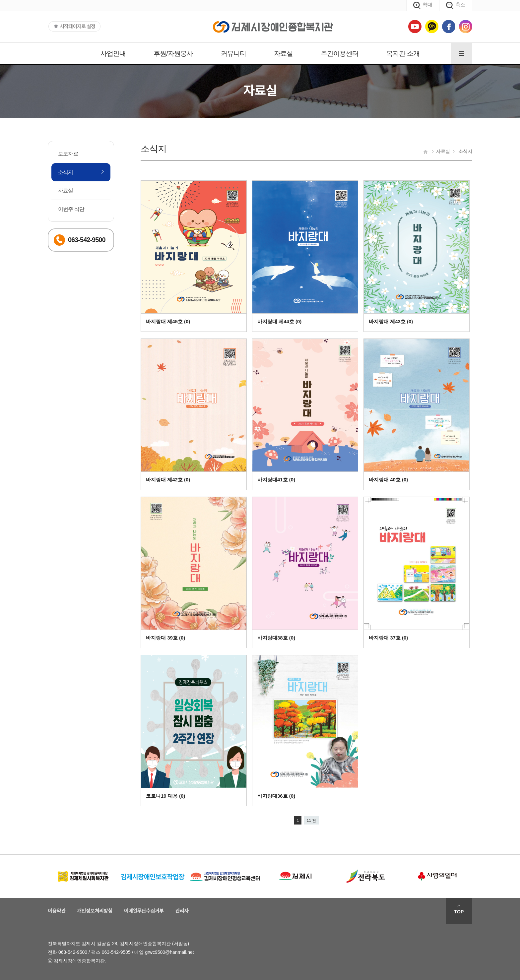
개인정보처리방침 (95, 911)
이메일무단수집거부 (144, 911)
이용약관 (57, 911)
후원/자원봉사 (173, 53)
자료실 (283, 53)
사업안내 (113, 53)
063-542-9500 (73, 952)
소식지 (66, 172)
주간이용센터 (340, 53)
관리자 (182, 911)
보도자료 (68, 154)
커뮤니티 (233, 53)
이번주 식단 (71, 209)
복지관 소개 (403, 53)
